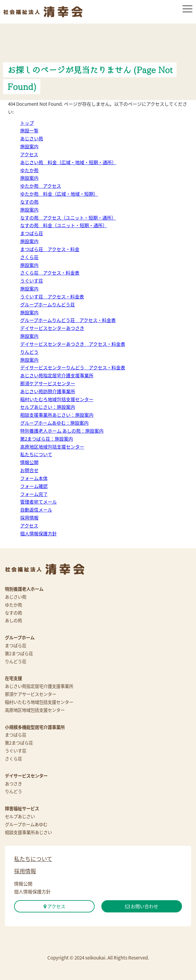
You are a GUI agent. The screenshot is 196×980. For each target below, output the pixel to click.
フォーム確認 (34, 486)
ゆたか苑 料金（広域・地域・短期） (59, 194)
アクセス (29, 154)
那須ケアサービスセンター (48, 383)
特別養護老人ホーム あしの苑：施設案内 (62, 431)
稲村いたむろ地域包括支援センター (57, 399)
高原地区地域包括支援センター (52, 447)
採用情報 (29, 518)
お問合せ (29, 470)
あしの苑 (13, 620)
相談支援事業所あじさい (28, 832)
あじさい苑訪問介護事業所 (48, 391)
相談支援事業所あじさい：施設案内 (57, 415)
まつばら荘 (32, 233)
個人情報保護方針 (38, 533)
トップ (27, 123)
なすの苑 (29, 202)
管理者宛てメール (38, 502)
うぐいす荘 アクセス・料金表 (52, 296)
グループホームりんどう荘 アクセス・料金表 (68, 320)
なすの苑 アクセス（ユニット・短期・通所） (68, 218)
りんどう (29, 352)
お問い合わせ (142, 906)
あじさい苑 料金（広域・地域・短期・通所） (68, 162)
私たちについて (36, 454)
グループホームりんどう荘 (47, 304)
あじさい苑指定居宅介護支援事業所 (57, 375)
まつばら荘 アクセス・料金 (50, 249)
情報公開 (29, 462)
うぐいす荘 (32, 281)
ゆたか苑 (29, 170)
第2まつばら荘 (19, 653)
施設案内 (29, 146)
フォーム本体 (34, 478)
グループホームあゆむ (26, 824)
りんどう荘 (16, 661)
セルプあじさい (20, 816)
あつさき (13, 784)
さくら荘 (29, 257)
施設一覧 (29, 130)
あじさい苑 (32, 138)
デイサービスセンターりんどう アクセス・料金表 (73, 367)
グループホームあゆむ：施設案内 (54, 423)
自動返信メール (36, 510)
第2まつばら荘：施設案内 (47, 439)
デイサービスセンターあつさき (52, 328)
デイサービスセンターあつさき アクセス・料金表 (73, 344)
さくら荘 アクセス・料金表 (50, 273)
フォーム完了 (34, 494)
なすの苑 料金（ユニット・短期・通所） (64, 225)
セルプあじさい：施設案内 (48, 407)
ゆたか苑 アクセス (41, 186)
